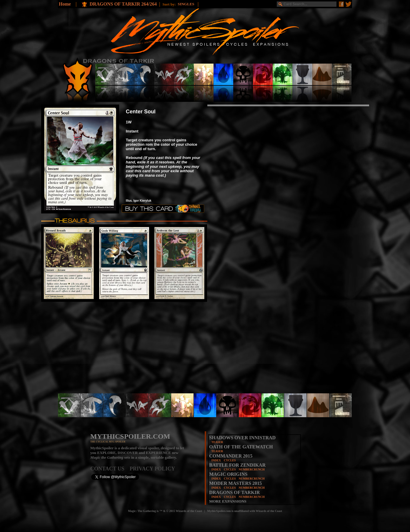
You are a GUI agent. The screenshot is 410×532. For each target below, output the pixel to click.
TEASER (217, 442)
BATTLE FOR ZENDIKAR (237, 465)
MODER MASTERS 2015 (235, 483)
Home (65, 4)
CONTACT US (110, 469)
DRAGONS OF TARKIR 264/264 (123, 4)
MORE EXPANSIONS (228, 501)
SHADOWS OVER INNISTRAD (242, 438)
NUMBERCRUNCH (252, 469)
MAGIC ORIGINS (228, 474)
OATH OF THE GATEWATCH (241, 447)
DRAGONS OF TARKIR (234, 492)
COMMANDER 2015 (231, 456)
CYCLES (230, 460)
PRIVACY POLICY (152, 469)
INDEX (216, 460)
